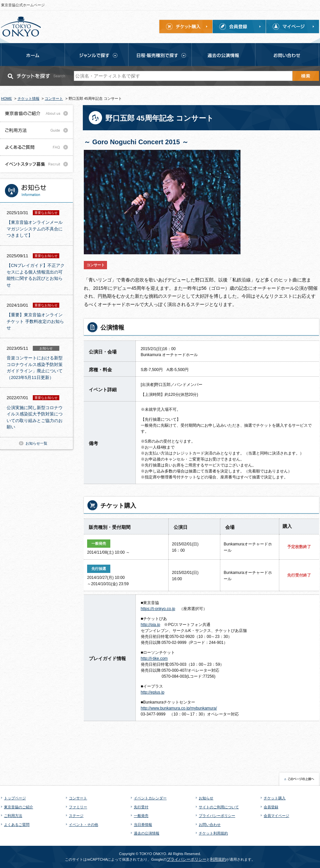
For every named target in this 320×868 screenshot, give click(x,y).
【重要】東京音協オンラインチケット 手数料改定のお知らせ (35, 321)
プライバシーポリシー (217, 816)
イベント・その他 (83, 825)
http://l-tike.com (154, 658)
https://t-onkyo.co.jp (158, 609)
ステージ (76, 816)
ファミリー (78, 807)
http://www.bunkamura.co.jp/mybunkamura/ (179, 708)
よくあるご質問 (17, 825)
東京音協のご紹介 (19, 807)
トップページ (15, 798)
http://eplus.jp (153, 692)
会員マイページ (276, 816)
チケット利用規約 (213, 833)
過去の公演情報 (147, 833)
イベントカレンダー (150, 798)
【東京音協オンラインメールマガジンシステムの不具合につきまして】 (35, 229)
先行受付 (141, 807)
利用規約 (218, 859)
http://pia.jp (151, 625)
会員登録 (271, 807)
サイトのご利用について (219, 807)
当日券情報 (143, 825)
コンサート (78, 798)
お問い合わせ (210, 825)
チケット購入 (275, 798)
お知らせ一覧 (36, 443)
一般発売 (141, 816)
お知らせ (206, 798)
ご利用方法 (13, 816)
